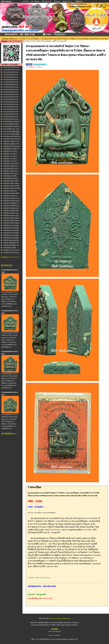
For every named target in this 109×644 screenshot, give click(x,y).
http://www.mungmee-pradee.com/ (60, 618)
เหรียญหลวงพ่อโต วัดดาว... (12, 220)
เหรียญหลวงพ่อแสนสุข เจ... (12, 218)
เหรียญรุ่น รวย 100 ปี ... (11, 151)
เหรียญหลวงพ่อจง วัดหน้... (12, 183)
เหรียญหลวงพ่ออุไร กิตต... (12, 211)
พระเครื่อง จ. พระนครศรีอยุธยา (29, 39)
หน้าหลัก (26, 1)
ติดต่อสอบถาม (67, 1)
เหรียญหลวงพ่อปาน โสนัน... (12, 188)
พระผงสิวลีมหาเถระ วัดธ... (12, 129)
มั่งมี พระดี (34, 623)
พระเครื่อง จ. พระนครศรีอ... (10, 65)
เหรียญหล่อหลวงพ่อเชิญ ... (12, 225)
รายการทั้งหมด (35, 1)
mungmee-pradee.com (9, 39)
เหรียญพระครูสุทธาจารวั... (12, 141)
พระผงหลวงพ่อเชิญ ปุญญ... (12, 131)
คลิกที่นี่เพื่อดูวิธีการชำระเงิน (40, 598)
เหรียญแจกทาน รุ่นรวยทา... (12, 250)
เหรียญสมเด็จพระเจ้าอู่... (11, 178)
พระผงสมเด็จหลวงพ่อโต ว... (12, 126)
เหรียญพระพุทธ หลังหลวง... (12, 146)
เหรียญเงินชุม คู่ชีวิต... (10, 248)
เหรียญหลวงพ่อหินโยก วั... (12, 203)
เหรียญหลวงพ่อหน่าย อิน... (12, 201)
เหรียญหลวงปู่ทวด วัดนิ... (11, 181)
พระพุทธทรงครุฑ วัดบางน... (12, 136)
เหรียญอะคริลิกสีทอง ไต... (12, 243)
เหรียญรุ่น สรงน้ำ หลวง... (11, 164)
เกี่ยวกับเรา (57, 1)
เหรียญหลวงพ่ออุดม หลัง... (12, 208)
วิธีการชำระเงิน (47, 1)
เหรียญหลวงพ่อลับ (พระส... (12, 198)
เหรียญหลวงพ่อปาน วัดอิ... (12, 186)
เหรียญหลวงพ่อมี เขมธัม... (12, 193)
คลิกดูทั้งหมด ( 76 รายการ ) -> (10, 257)
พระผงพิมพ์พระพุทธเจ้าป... (12, 122)
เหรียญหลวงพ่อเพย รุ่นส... (12, 213)
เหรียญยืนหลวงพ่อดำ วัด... (12, 149)
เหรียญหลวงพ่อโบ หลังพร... (12, 223)
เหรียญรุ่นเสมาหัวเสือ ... (11, 176)
